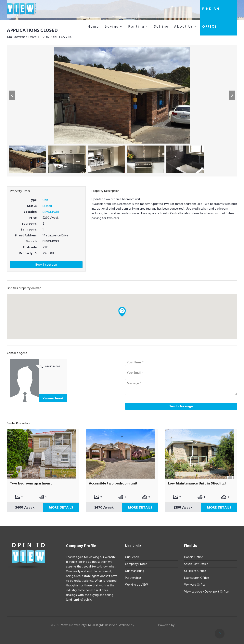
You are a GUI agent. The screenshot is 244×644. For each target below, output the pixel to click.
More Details (61, 507)
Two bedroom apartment (31, 483)
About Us (184, 27)
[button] (12, 95)
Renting (136, 27)
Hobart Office (194, 557)
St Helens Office (195, 571)
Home (93, 27)
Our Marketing (135, 571)
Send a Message (181, 406)
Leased (47, 206)
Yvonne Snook (53, 398)
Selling (161, 27)
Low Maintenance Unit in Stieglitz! (197, 483)
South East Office (196, 564)
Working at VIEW (136, 585)
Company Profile (136, 564)
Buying (112, 27)
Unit (45, 200)
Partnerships (133, 578)
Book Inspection (46, 265)
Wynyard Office (195, 585)
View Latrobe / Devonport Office (206, 592)
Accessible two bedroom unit (113, 483)
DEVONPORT (51, 212)
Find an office (211, 18)
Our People (132, 557)
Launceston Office (197, 578)
